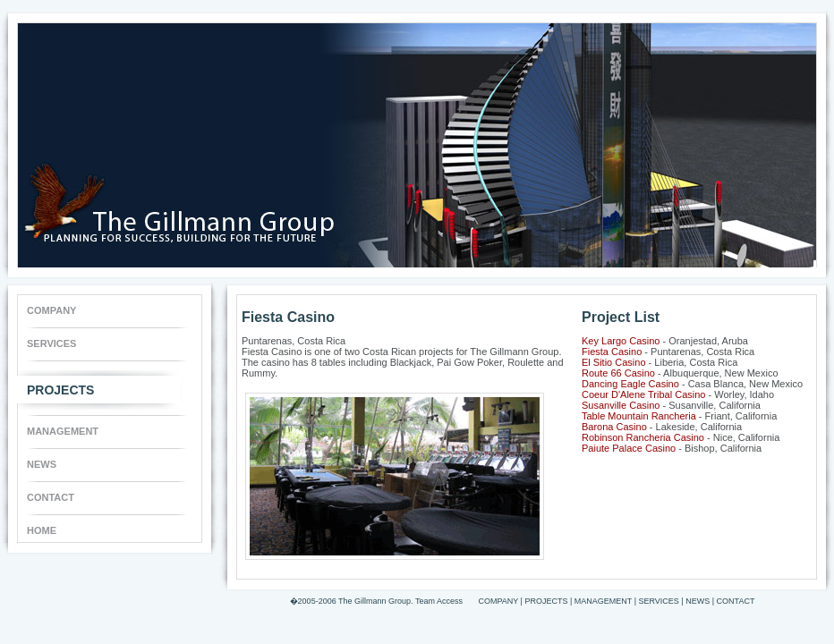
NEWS (42, 464)
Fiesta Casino (612, 352)
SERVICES (51, 343)
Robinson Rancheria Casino (643, 437)
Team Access (439, 601)
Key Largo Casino (621, 341)
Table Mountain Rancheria (639, 416)
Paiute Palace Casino (629, 448)
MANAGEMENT (63, 431)
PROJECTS (60, 386)
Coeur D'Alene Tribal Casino (643, 394)
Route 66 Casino (618, 373)
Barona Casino (614, 427)
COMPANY (51, 310)
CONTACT (51, 497)
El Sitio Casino (614, 362)
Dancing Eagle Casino (630, 384)
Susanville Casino (621, 405)
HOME (42, 530)
